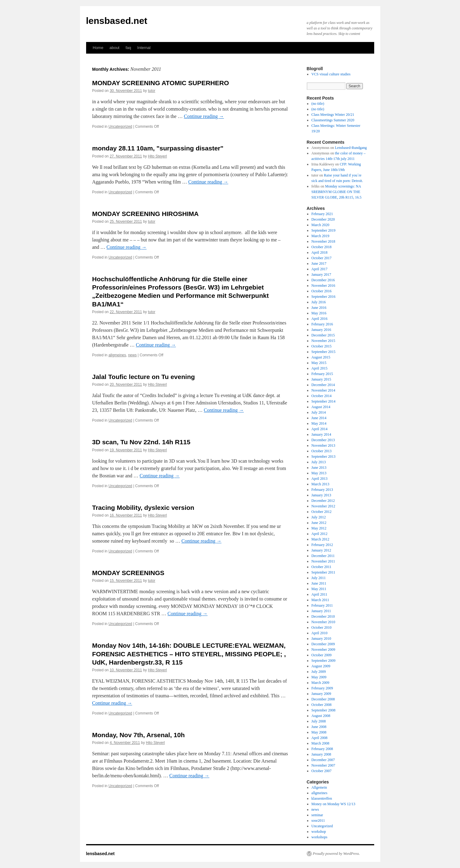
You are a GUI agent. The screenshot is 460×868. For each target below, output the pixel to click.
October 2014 (321, 396)
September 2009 (323, 661)
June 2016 (319, 308)
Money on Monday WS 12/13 (333, 804)
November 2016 (323, 286)
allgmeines (117, 355)
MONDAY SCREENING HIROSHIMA (146, 214)
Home (98, 48)
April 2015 (319, 368)
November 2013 (323, 445)
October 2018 (321, 247)
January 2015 (321, 379)
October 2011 (321, 567)
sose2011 (318, 821)
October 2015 (321, 346)
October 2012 (321, 512)
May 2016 (319, 313)
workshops (319, 837)
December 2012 (323, 501)
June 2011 (319, 583)
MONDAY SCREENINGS (128, 573)
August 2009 (321, 666)
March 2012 (320, 539)
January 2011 (321, 611)
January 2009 (321, 694)
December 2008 (323, 699)
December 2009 (323, 644)
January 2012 (321, 550)
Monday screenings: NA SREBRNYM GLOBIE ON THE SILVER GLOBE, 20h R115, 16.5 (336, 192)
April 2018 (319, 252)
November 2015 (323, 341)
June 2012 (319, 523)
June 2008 (319, 727)
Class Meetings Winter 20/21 (333, 115)
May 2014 (319, 423)
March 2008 (320, 743)
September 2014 (323, 401)
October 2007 (321, 771)
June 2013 (319, 468)
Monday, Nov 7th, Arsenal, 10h (139, 735)
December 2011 (323, 556)
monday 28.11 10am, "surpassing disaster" (158, 148)
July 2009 (319, 672)
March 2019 (320, 236)
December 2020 (323, 219)
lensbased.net (117, 21)
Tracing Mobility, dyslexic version (143, 508)
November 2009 (323, 650)
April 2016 (319, 319)
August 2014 (321, 407)
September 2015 (323, 352)
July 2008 (319, 721)
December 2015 (323, 335)
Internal (144, 48)
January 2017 (321, 275)
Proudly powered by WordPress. (336, 854)
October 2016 (321, 291)
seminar (317, 815)
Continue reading (204, 116)
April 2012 (319, 534)
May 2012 (319, 528)
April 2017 (319, 269)
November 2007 (323, 765)
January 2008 (321, 754)
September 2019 (323, 230)
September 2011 (323, 572)
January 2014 (321, 434)
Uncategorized (120, 127)
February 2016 (322, 324)
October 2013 (321, 451)
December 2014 (323, 385)
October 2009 (321, 655)
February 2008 (322, 749)
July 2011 (319, 578)
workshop (319, 832)
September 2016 (323, 297)
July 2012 (319, 517)
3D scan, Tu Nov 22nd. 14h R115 (141, 442)
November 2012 (323, 506)
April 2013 (319, 479)
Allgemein (319, 787)
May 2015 (319, 363)
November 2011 (323, 561)
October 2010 (321, 627)
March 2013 (320, 484)
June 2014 (319, 418)
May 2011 (319, 589)
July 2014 (319, 412)
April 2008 (319, 738)
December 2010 (323, 616)
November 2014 (323, 390)
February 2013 (322, 490)
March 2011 (320, 600)
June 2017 (319, 263)
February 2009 (322, 688)
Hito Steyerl (158, 156)
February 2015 (322, 374)
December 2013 (323, 440)
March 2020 (320, 225)
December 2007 (323, 760)
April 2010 (319, 633)
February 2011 (322, 605)
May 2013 (319, 473)
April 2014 (319, 429)
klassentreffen (322, 798)
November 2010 (323, 622)
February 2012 (322, 545)
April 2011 (319, 594)
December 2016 (323, 280)
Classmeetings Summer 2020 (333, 120)
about (114, 48)
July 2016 (319, 302)
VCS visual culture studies (331, 74)
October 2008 (321, 705)
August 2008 (321, 716)
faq (128, 48)
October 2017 (321, 258)
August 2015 (321, 357)
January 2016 (321, 330)
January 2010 (321, 639)
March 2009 (320, 683)
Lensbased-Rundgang (351, 148)
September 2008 (323, 710)
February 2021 (322, 214)
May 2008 (319, 732)
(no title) (318, 104)
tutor (152, 91)
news (132, 355)
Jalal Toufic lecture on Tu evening (144, 377)
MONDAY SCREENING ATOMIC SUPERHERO (161, 83)
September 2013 (323, 457)
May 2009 (319, 677)
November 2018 (323, 241)
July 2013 (319, 462)
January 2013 (321, 495)
